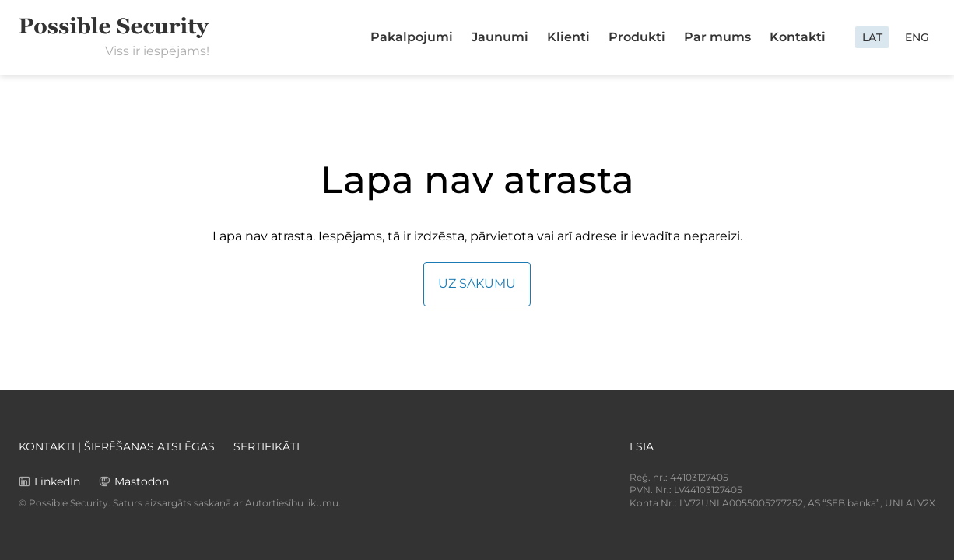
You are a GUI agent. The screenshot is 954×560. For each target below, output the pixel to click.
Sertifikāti (267, 446)
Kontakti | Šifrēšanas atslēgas (117, 446)
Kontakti (798, 37)
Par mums (717, 37)
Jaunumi (500, 37)
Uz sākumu (477, 283)
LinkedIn (57, 481)
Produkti (637, 37)
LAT (872, 37)
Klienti (568, 37)
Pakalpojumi (412, 37)
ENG (917, 37)
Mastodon (142, 481)
